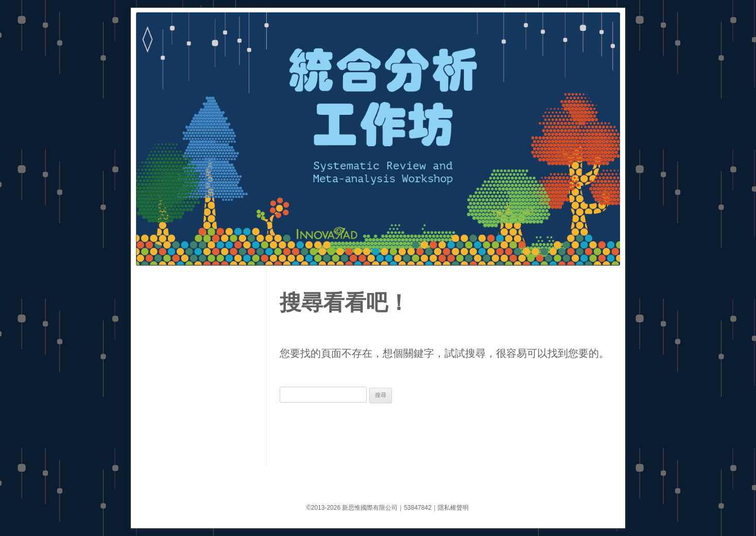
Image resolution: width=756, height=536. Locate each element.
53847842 (417, 508)
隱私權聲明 (453, 508)
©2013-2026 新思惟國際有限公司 (352, 508)
